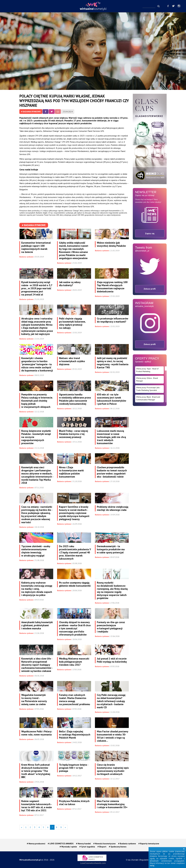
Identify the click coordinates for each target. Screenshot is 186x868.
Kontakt (135, 860)
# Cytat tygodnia (87, 847)
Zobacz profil (150, 289)
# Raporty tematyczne (149, 843)
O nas (128, 860)
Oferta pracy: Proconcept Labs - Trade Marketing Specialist (148, 389)
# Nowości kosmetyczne (104, 843)
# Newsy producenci (36, 843)
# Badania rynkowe (31, 112)
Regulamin (144, 860)
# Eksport (102, 847)
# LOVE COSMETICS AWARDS (61, 843)
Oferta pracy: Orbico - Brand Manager (147, 379)
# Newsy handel (83, 843)
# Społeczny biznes (118, 847)
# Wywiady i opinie (68, 847)
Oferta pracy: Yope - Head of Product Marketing (147, 370)
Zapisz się (150, 233)
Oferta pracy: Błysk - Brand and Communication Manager (148, 398)
